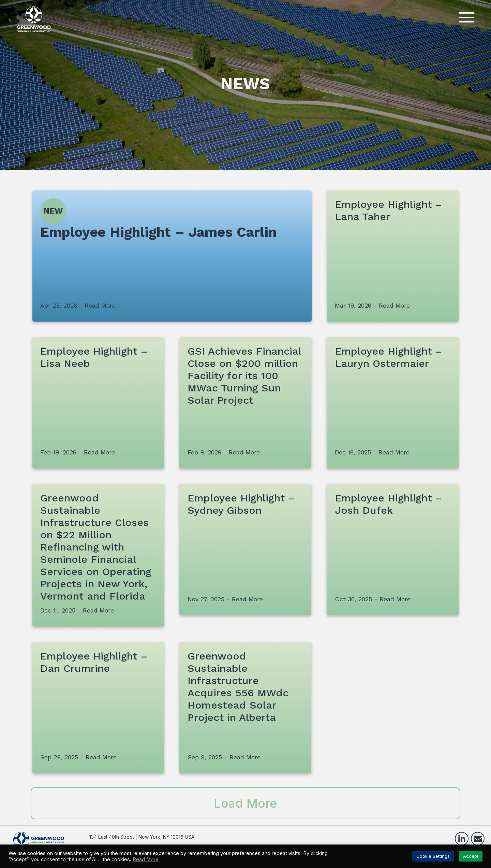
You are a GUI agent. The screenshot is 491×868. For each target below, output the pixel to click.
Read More (146, 859)
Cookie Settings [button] (433, 856)
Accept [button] (471, 856)
